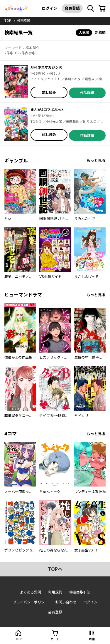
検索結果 (23, 21)
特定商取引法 (80, 592)
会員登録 (72, 8)
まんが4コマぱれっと (48, 110)
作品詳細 (87, 93)
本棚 (92, 639)
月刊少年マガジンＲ (46, 67)
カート (55, 639)
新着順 (100, 32)
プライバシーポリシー (31, 602)
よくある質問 (31, 592)
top (8, 21)
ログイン (50, 8)
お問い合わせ (66, 602)
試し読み (49, 92)
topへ (55, 569)
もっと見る (96, 161)
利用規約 (55, 592)
